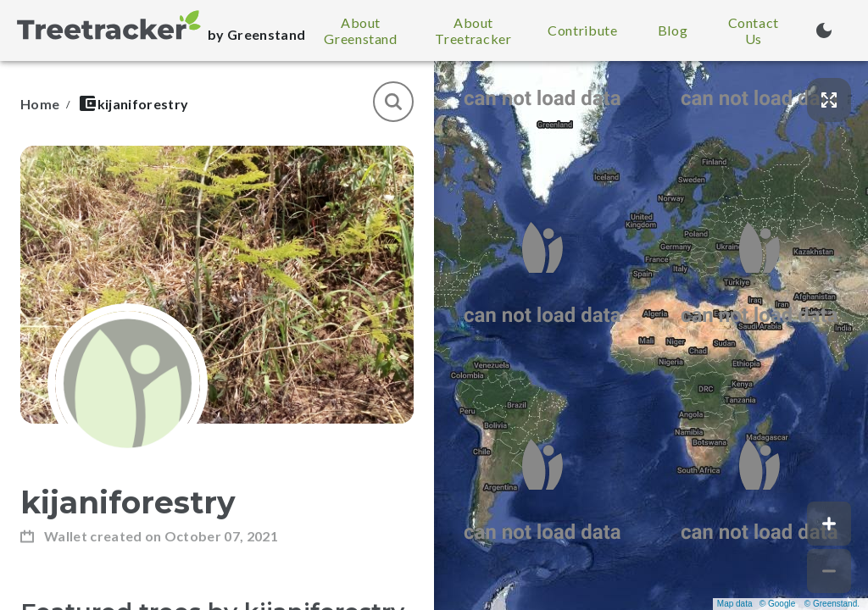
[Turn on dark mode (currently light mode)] (824, 30)
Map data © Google (756, 604)
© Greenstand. (832, 604)
